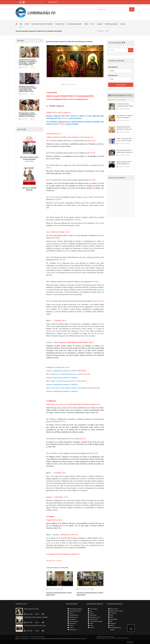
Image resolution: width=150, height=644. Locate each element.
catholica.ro (73, 623)
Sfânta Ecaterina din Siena (31, 609)
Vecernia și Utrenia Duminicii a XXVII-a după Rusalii (90, 594)
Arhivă (27, 24)
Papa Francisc (114, 609)
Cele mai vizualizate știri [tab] (117, 100)
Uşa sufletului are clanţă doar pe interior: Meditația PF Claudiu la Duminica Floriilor (125, 118)
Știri (21, 24)
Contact (123, 24)
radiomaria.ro (73, 630)
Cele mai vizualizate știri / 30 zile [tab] (120, 95)
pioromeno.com (74, 617)
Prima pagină (94, 609)
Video (86, 24)
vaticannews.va (74, 621)
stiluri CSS (107, 638)
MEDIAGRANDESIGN (124, 638)
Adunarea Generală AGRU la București (35, 626)
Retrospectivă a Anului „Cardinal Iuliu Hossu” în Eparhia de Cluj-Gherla (27, 115)
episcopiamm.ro (74, 615)
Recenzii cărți (60, 24)
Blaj (111, 621)
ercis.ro (72, 628)
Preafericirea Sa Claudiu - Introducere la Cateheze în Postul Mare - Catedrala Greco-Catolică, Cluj (28, 62)
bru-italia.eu (73, 619)
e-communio (100, 31)
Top (131, 628)
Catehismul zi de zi (95, 617)
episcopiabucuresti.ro (75, 611)
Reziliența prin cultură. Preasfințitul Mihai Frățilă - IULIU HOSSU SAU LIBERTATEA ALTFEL (28, 89)
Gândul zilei (93, 615)
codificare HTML (114, 638)
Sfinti (112, 617)
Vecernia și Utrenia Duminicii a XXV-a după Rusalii (59, 594)
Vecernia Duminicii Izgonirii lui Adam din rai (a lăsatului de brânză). (69, 42)
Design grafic (101, 638)
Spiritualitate (114, 619)
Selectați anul (113, 75)
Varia (112, 615)
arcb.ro (72, 626)
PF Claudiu (113, 613)
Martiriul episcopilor (111, 24)
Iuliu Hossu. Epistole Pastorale (29, 189)
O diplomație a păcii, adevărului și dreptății (36, 617)
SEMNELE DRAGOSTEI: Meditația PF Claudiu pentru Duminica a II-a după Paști (124, 129)
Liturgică (100, 24)
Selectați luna (113, 67)
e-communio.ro (25, 637)
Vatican (112, 626)
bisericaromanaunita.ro (76, 609)
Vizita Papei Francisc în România (42, 24)
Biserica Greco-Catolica (117, 611)
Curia (92, 24)
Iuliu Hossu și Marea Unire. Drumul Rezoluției (29, 158)
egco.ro (72, 613)
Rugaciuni (113, 623)
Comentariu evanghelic (74, 24)
